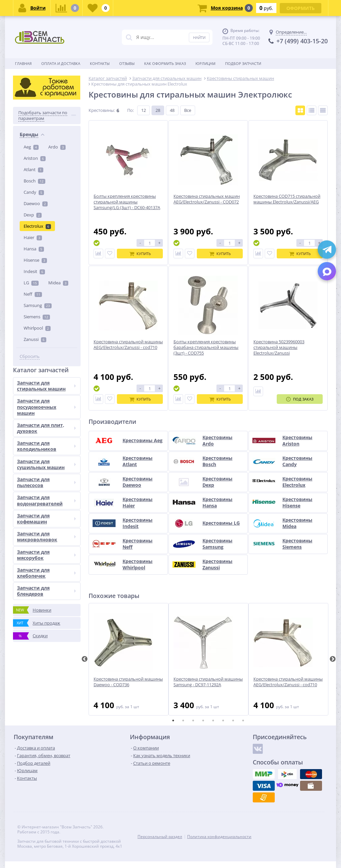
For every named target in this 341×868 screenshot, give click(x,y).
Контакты (100, 63)
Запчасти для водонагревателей (46, 500)
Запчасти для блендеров (46, 591)
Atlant (33, 169)
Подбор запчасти (243, 63)
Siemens (37, 317)
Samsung (38, 305)
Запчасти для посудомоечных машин (46, 407)
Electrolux (37, 226)
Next (333, 659)
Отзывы (127, 63)
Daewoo (36, 203)
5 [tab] (213, 721)
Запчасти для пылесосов (46, 482)
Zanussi (35, 339)
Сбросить (30, 356)
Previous (85, 659)
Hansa (34, 249)
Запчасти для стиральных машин (46, 386)
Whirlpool (37, 328)
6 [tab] (223, 721)
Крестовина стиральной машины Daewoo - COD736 (128, 682)
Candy (34, 192)
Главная (23, 63)
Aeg (31, 147)
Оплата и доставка (61, 63)
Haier (33, 237)
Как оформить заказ (165, 63)
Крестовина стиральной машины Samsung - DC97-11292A (208, 682)
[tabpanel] (129, 659)
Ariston (35, 158)
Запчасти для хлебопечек (46, 573)
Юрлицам (205, 63)
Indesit (34, 271)
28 (158, 110)
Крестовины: (102, 110)
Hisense (35, 260)
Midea (58, 283)
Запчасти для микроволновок (46, 537)
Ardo (57, 147)
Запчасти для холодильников (46, 446)
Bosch (34, 181)
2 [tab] (183, 721)
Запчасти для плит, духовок (46, 428)
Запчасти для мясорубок (46, 555)
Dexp (33, 215)
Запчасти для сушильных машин (46, 464)
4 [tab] (203, 721)
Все (188, 110)
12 (144, 110)
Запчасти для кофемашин (46, 519)
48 (172, 110)
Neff (33, 294)
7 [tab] (233, 721)
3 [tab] (193, 721)
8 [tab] (243, 721)
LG (31, 283)
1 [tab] (173, 721)
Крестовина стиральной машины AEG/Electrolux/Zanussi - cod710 (288, 682)
